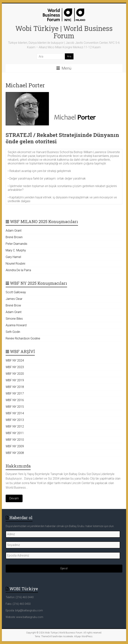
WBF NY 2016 (15, 400)
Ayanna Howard (16, 325)
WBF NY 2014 (15, 413)
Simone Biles (14, 319)
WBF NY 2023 (15, 367)
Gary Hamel (13, 257)
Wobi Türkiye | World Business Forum (64, 32)
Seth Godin (13, 332)
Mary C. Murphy (16, 250)
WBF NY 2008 (15, 453)
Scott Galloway (16, 292)
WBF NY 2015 (15, 407)
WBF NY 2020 (15, 374)
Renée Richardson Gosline (23, 338)
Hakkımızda (18, 466)
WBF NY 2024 (15, 360)
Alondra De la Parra (18, 270)
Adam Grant (14, 231)
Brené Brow (13, 305)
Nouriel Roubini (15, 264)
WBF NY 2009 (15, 446)
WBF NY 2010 (15, 440)
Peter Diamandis (16, 244)
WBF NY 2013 (15, 420)
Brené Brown (14, 237)
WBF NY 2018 (15, 387)
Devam (14, 498)
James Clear (14, 299)
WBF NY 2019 (15, 380)
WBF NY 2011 (15, 433)
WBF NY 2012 (15, 426)
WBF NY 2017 (15, 393)
